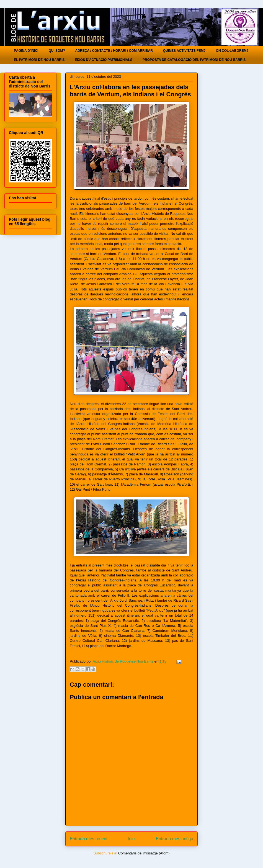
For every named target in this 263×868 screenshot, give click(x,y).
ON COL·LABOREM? (232, 51)
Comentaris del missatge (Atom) (144, 853)
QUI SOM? (57, 51)
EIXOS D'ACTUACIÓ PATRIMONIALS (104, 60)
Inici (132, 839)
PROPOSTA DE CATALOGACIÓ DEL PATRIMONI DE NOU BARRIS (194, 60)
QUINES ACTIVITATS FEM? (184, 51)
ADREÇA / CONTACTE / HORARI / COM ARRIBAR (114, 51)
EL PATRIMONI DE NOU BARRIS (39, 60)
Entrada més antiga (175, 839)
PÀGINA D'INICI (26, 51)
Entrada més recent (89, 839)
